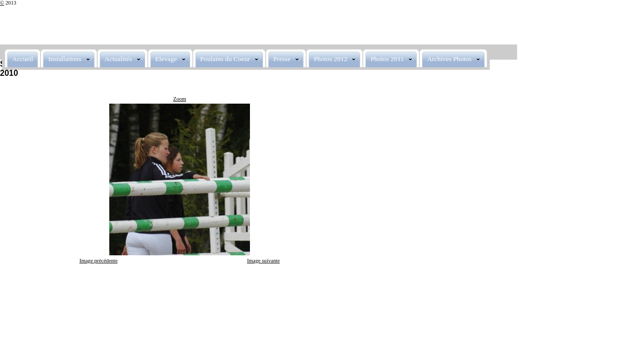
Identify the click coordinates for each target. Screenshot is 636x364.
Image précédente (98, 261)
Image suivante (263, 261)
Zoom (179, 99)
